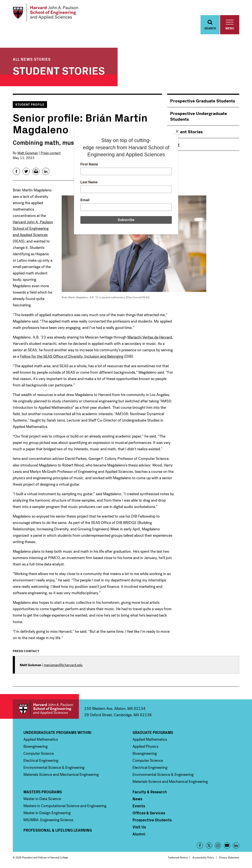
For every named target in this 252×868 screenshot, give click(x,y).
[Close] (177, 131)
